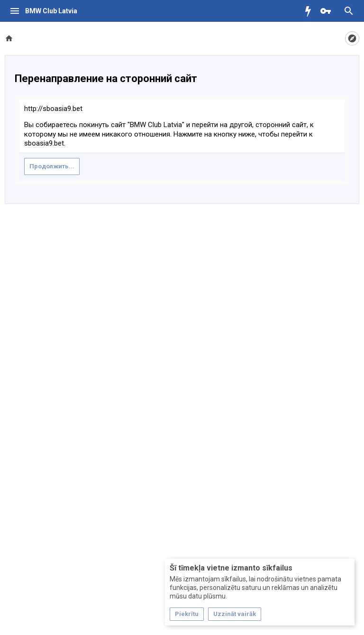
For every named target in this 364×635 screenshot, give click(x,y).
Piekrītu (187, 614)
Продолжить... (52, 166)
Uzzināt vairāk (235, 614)
